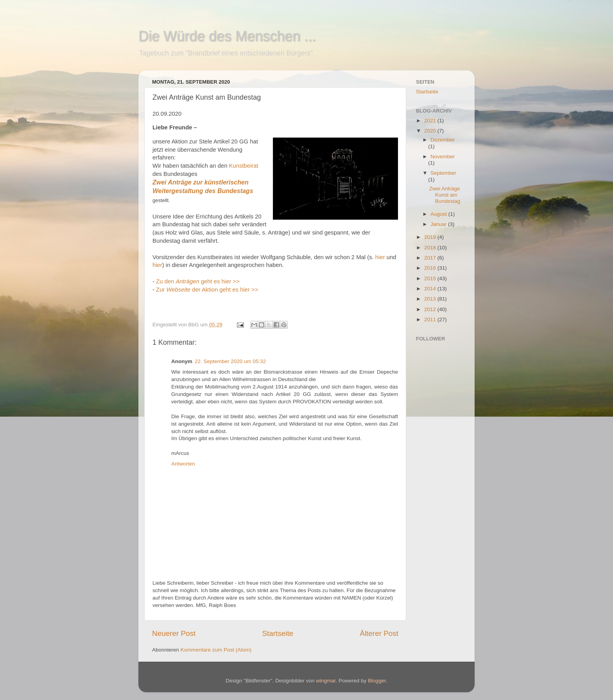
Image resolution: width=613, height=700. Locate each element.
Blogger (377, 681)
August (439, 214)
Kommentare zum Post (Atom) (216, 650)
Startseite (278, 633)
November (443, 157)
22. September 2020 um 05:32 (230, 361)
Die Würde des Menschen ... (227, 36)
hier (380, 257)
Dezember (443, 140)
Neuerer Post (174, 633)
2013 (431, 299)
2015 (431, 278)
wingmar (326, 681)
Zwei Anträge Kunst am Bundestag (445, 195)
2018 (431, 248)
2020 (431, 131)
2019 (431, 237)
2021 (431, 121)
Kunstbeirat (244, 166)
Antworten (183, 464)
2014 (431, 289)
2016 (431, 268)
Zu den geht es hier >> (198, 281)
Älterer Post (379, 633)
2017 (431, 258)
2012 (431, 309)
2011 (431, 320)
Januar (439, 224)
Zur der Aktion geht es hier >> (208, 290)
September (443, 173)
